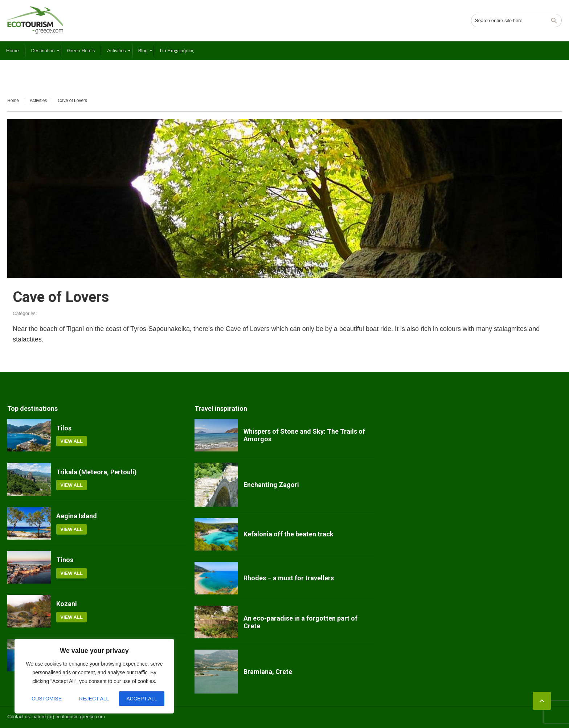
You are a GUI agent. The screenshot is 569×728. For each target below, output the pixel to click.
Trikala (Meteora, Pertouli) (97, 472)
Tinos (65, 560)
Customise (47, 699)
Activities (38, 101)
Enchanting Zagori (271, 485)
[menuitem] (13, 51)
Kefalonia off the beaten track (288, 534)
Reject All (94, 699)
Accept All (142, 699)
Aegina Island (77, 516)
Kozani (67, 604)
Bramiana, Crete (268, 672)
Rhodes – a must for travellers (289, 578)
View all (71, 441)
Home (13, 101)
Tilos (64, 428)
